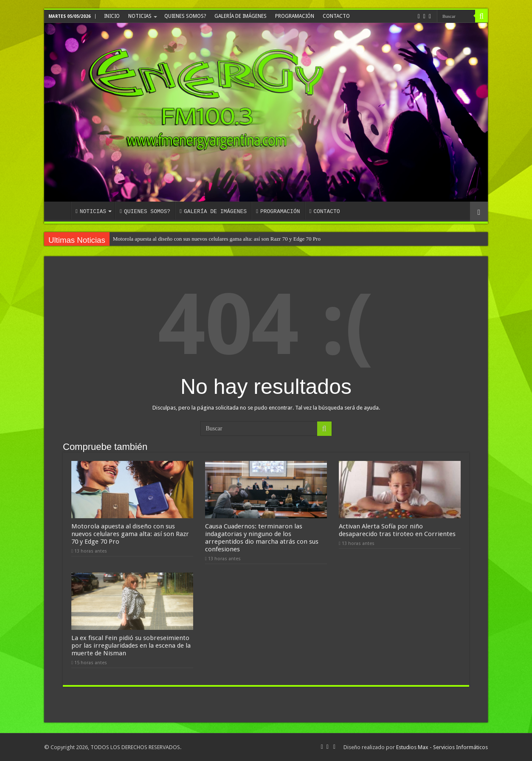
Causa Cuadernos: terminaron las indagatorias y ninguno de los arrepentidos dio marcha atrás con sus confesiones (262, 538)
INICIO (112, 16)
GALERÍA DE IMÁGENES (241, 16)
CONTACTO (336, 16)
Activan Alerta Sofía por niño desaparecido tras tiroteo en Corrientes (397, 530)
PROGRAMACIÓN (295, 16)
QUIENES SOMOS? (185, 16)
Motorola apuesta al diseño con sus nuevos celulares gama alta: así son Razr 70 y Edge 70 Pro (217, 239)
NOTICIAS (140, 16)
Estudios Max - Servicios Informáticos (442, 747)
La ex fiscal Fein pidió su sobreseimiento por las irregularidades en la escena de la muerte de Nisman (131, 646)
